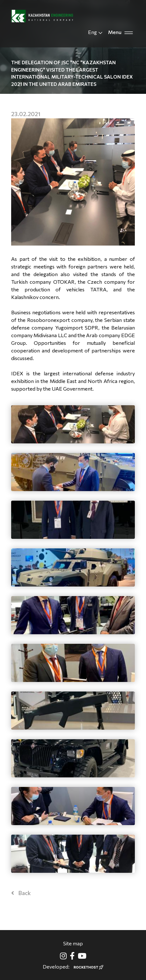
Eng (95, 32)
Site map (73, 943)
